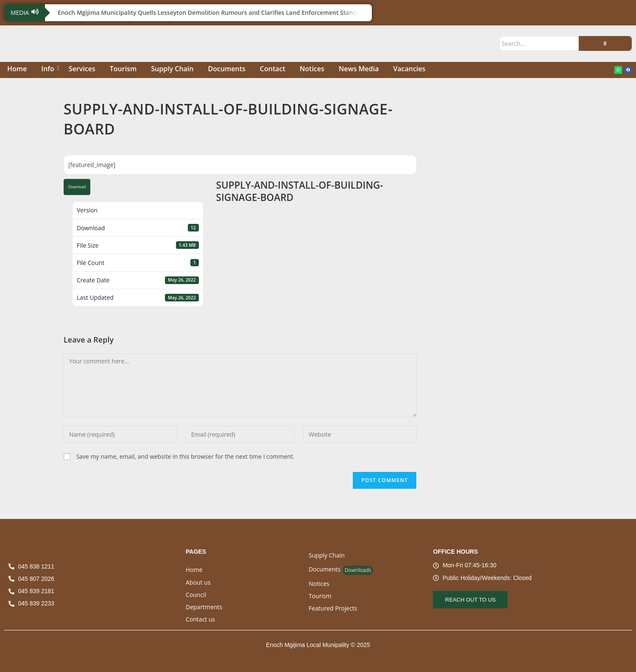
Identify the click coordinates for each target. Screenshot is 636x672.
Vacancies (409, 69)
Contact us (200, 619)
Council (196, 595)
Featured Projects (333, 608)
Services (82, 69)
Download (77, 187)
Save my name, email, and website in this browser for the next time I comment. (185, 456)
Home (17, 69)
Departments (204, 607)
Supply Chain (172, 69)
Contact (273, 69)
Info (49, 69)
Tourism (123, 69)
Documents (226, 69)
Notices (312, 69)
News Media (359, 69)
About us (198, 582)
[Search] (539, 43)
